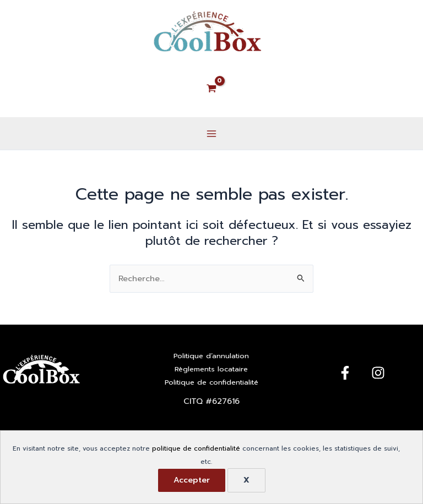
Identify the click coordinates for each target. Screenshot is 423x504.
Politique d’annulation (211, 356)
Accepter (192, 480)
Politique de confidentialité (211, 382)
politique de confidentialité (196, 448)
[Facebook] (345, 373)
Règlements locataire (211, 369)
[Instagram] (378, 373)
